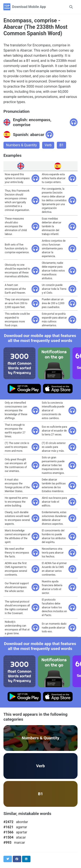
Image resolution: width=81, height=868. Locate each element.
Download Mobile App (29, 7)
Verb (48, 145)
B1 (61, 145)
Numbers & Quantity (21, 145)
